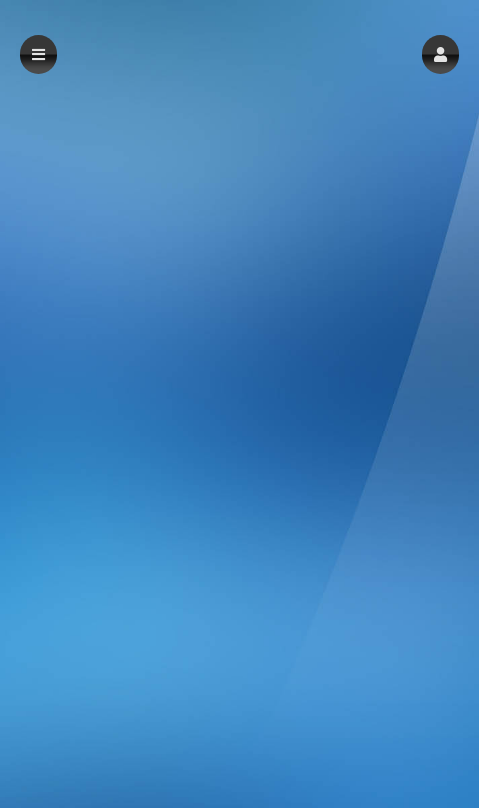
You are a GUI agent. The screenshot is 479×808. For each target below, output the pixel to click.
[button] (440, 54)
